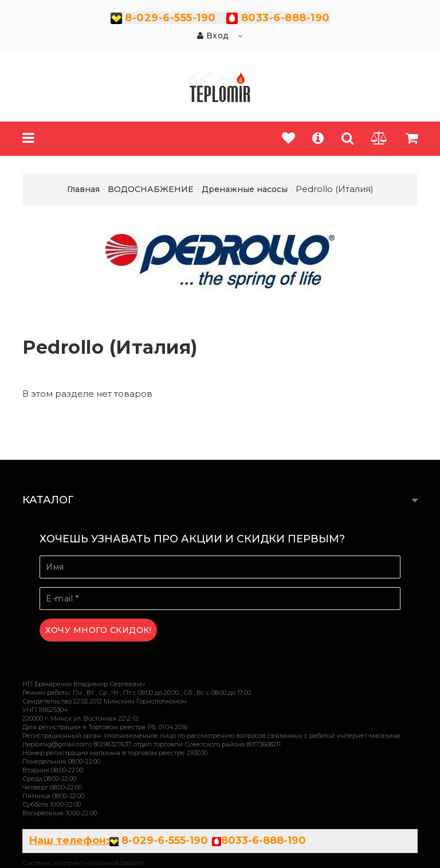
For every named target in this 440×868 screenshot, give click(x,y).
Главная (83, 189)
